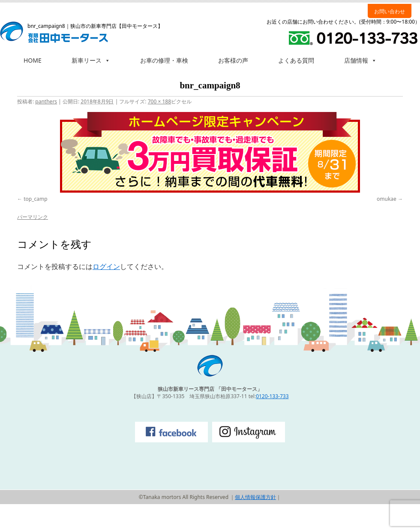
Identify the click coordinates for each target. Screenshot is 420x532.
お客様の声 (233, 60)
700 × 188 (159, 101)
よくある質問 (296, 60)
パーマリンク (33, 217)
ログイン (106, 266)
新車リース (91, 60)
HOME (33, 60)
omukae (387, 199)
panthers (46, 101)
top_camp (35, 199)
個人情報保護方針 (255, 497)
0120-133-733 (272, 396)
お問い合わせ (390, 11)
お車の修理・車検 (164, 60)
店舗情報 (360, 60)
